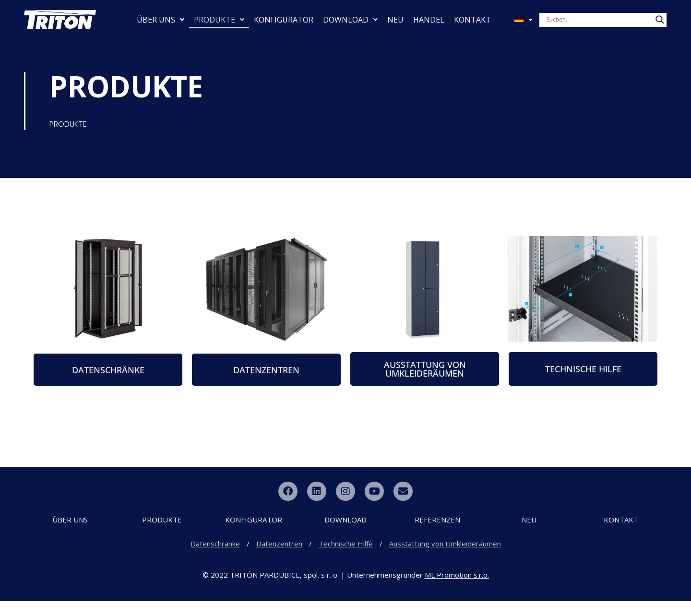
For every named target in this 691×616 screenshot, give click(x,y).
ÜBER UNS (161, 20)
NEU (395, 20)
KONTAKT (472, 20)
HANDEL (429, 20)
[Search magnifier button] (660, 20)
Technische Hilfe (346, 558)
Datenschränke (215, 558)
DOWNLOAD (350, 20)
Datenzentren (279, 558)
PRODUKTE (219, 20)
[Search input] (599, 20)
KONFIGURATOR (284, 20)
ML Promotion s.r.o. (457, 590)
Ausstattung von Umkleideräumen (445, 558)
